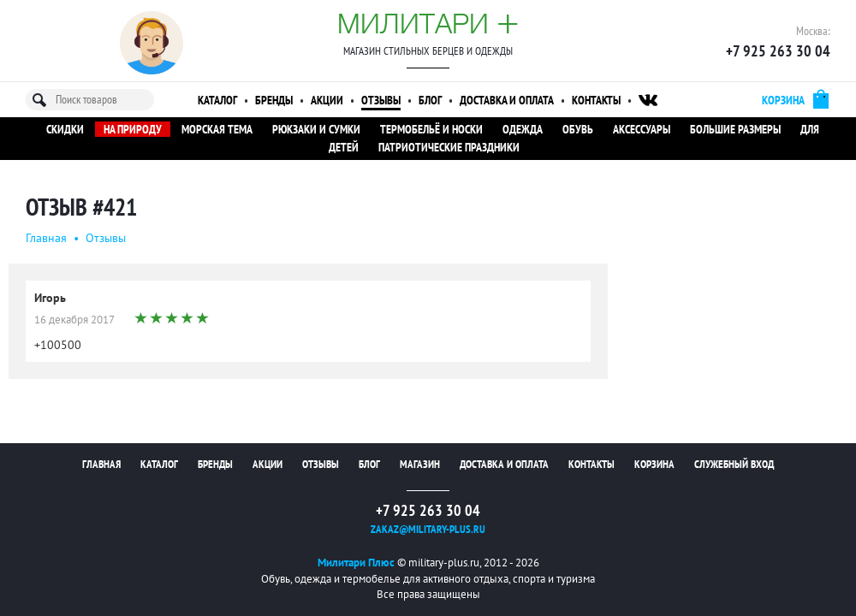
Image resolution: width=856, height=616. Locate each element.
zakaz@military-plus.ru (428, 529)
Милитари (428, 23)
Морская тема (217, 129)
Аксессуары (642, 129)
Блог (430, 100)
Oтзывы (106, 238)
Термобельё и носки (431, 129)
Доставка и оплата (507, 100)
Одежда (523, 129)
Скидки (65, 129)
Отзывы (381, 100)
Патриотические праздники (449, 147)
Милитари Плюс (356, 563)
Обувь (578, 129)
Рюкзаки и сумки (316, 129)
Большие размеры (735, 129)
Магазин (420, 464)
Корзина (654, 464)
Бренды (274, 100)
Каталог (217, 100)
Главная (46, 238)
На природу (133, 129)
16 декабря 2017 (74, 320)
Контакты (596, 100)
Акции (327, 100)
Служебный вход (734, 464)
